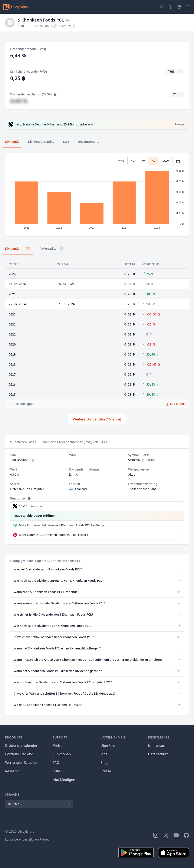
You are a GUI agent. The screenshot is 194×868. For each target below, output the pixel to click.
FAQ (56, 763)
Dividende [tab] (12, 142)
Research (12, 771)
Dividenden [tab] (18, 249)
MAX (166, 161)
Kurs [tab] (66, 142)
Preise (58, 746)
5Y (154, 161)
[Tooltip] (78, 484)
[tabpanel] (97, 195)
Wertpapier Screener (22, 763)
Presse (106, 771)
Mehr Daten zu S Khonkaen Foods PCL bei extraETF (55, 535)
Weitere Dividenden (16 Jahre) (97, 419)
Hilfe (57, 771)
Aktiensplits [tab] (52, 249)
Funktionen (62, 754)
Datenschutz (158, 754)
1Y (133, 161)
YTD (121, 161)
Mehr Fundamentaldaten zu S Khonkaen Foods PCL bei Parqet (62, 525)
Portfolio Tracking (19, 754)
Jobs (104, 754)
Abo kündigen (64, 780)
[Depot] (179, 7)
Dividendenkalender (21, 746)
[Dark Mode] (171, 7)
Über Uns (108, 746)
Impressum (157, 746)
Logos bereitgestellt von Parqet (27, 839)
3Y (143, 161)
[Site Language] (162, 7)
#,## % (19, 101)
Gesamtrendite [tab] (89, 142)
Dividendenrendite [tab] (41, 142)
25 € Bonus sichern (32, 506)
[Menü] (188, 7)
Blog (104, 763)
